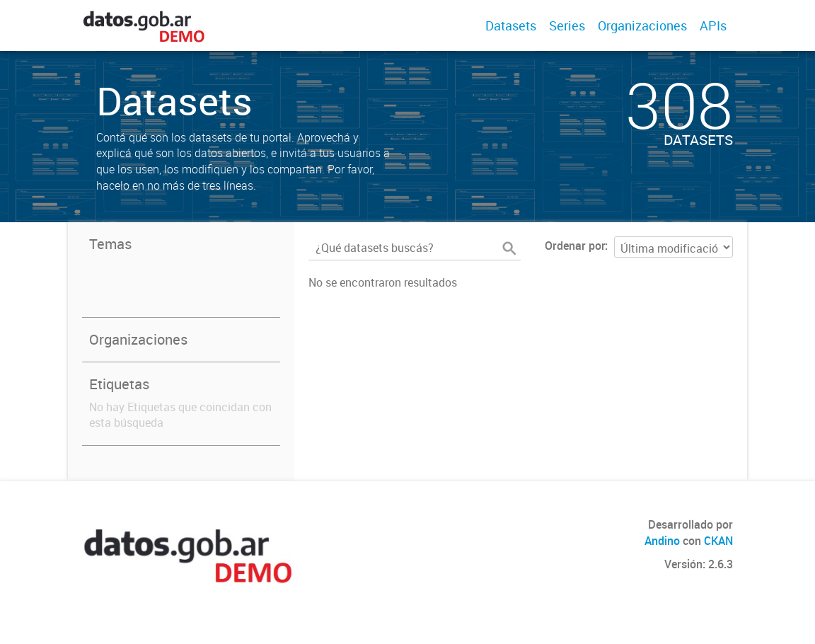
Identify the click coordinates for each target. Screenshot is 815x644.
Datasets (511, 25)
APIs (713, 25)
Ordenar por (575, 246)
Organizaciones (642, 25)
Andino (662, 541)
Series (567, 25)
